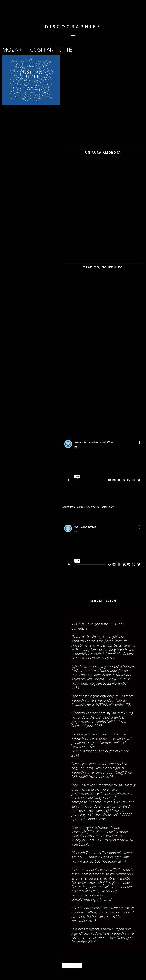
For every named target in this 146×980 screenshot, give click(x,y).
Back (72, 965)
